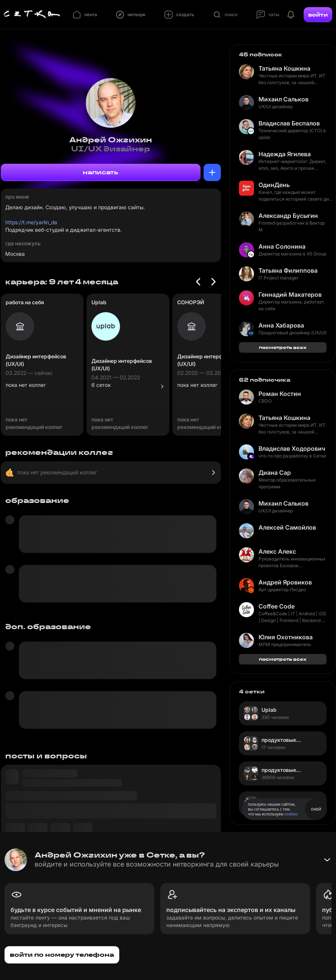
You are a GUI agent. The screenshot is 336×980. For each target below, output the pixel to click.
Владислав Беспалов (289, 123)
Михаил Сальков (284, 99)
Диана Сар (275, 473)
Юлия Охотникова (286, 637)
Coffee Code (277, 606)
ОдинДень (274, 185)
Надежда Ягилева (285, 154)
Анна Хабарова (281, 325)
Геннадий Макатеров (290, 294)
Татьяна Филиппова (288, 270)
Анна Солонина (282, 246)
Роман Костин (280, 394)
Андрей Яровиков (285, 582)
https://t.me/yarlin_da (31, 222)
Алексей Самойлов (287, 527)
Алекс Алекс (277, 551)
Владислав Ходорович (292, 448)
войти (318, 15)
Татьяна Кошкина (284, 68)
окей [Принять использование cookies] (316, 809)
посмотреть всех (283, 347)
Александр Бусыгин (288, 216)
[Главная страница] (32, 15)
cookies (291, 814)
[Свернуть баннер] (327, 860)
